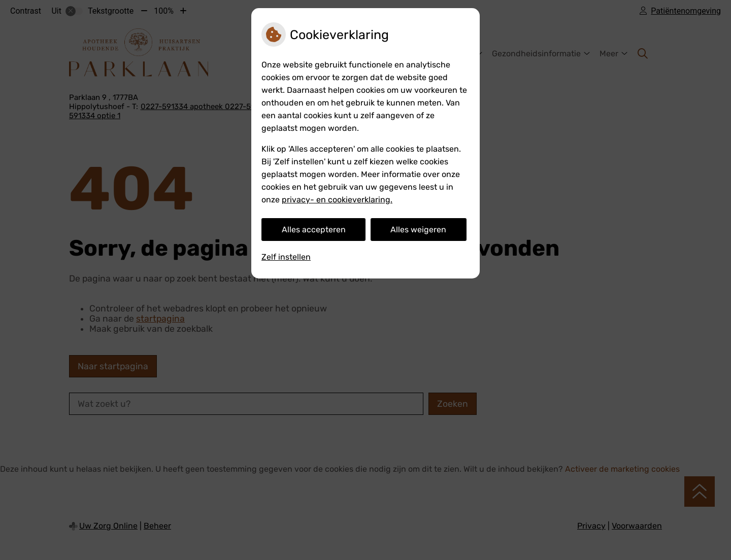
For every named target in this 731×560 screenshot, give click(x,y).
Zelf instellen (286, 257)
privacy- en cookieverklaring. (337, 200)
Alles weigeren (418, 230)
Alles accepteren (314, 230)
